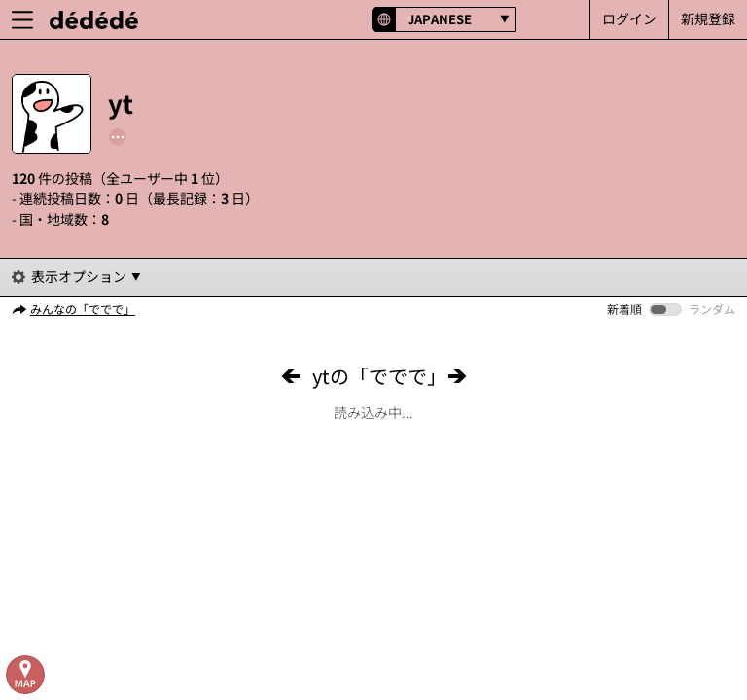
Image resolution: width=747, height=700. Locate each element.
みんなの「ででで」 (83, 309)
